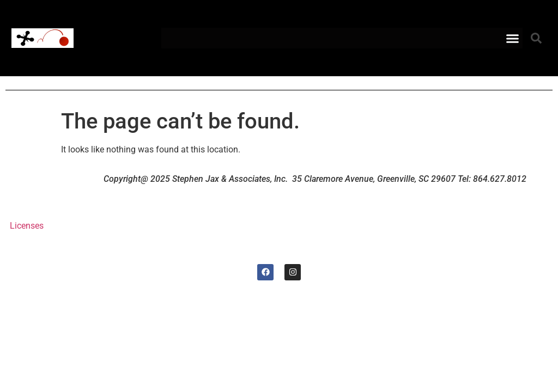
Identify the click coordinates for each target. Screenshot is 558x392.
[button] (513, 38)
